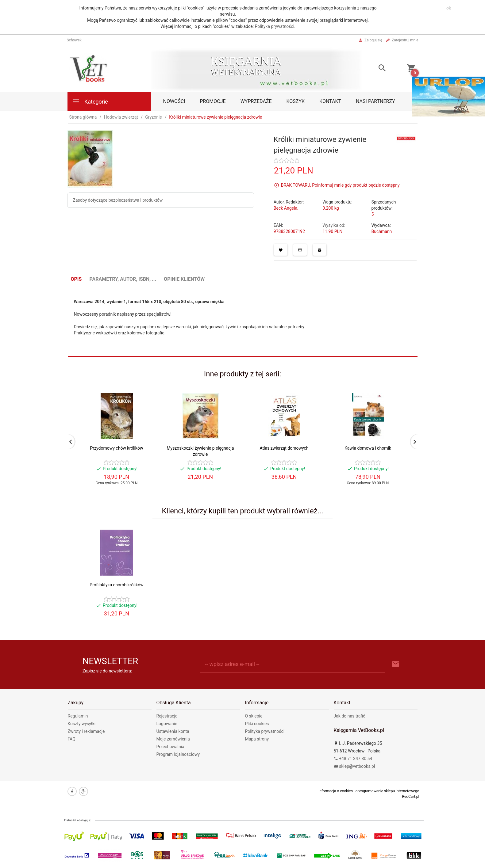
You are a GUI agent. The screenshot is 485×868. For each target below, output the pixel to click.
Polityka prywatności (275, 26)
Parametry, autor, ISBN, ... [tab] (123, 279)
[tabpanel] (243, 321)
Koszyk (296, 101)
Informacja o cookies (336, 791)
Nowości (174, 101)
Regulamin (78, 716)
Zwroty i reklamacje (86, 731)
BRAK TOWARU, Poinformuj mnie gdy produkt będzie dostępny (340, 185)
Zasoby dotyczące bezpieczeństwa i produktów (118, 200)
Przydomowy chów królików (117, 448)
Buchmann (381, 231)
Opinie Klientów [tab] (184, 279)
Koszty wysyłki (82, 724)
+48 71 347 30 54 (353, 759)
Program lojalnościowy (178, 754)
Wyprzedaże (256, 101)
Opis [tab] (76, 279)
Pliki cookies (257, 724)
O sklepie (254, 716)
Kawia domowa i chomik (368, 448)
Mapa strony (257, 739)
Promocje (213, 101)
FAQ (72, 739)
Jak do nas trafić (350, 716)
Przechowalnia (170, 747)
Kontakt (330, 101)
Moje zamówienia (173, 739)
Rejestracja (167, 716)
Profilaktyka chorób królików (117, 585)
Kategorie (90, 101)
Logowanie (167, 724)
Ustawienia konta (173, 731)
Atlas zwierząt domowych (284, 448)
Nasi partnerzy (375, 101)
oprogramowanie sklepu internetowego (387, 791)
